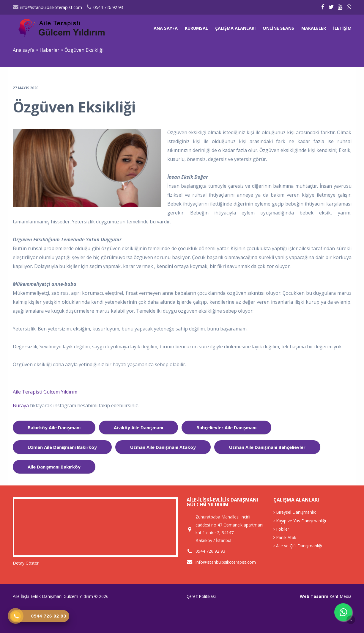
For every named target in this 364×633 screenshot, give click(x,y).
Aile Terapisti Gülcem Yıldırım (45, 392)
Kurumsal (196, 28)
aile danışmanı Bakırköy (54, 467)
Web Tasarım (314, 596)
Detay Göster (26, 563)
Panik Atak (285, 537)
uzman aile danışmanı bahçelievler (267, 447)
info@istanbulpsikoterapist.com (47, 7)
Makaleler (314, 28)
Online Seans (278, 28)
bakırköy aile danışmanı (54, 427)
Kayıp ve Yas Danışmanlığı (300, 521)
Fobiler (281, 529)
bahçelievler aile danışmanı (226, 427)
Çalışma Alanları (235, 28)
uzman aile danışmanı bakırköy (62, 447)
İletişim (342, 28)
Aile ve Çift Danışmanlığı (298, 546)
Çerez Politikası (201, 596)
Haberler (49, 50)
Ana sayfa (166, 28)
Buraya (21, 405)
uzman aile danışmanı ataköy (163, 447)
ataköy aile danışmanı (138, 427)
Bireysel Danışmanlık (295, 512)
